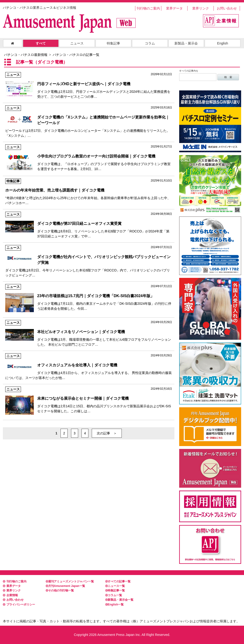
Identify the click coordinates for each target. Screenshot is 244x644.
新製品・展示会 (186, 43)
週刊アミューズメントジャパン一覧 (70, 581)
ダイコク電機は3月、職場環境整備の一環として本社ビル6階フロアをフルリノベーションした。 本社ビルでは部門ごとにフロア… (89, 333)
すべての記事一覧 (118, 581)
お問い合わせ (227, 8)
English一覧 (114, 605)
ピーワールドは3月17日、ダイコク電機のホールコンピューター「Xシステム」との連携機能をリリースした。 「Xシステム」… (89, 121)
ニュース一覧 (115, 586)
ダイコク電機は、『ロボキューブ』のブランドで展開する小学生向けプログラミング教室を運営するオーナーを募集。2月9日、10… (89, 158)
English (223, 43)
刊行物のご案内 (148, 8)
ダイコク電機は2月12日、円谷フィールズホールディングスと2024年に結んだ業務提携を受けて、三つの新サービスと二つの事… (89, 85)
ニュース (77, 43)
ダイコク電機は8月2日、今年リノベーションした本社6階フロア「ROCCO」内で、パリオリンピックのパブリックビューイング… (89, 261)
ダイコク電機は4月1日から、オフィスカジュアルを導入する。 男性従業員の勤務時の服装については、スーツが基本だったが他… (89, 366)
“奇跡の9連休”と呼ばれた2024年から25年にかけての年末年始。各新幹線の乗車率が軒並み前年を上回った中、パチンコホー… (89, 192)
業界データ (174, 8)
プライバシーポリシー (19, 605)
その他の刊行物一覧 (60, 590)
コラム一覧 (114, 595)
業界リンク (201, 8)
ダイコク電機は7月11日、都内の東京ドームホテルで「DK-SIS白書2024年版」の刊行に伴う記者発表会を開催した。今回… (89, 297)
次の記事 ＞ (107, 433)
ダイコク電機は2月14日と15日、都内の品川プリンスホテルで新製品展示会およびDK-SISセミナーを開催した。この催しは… (89, 400)
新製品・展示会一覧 (119, 600)
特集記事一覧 (115, 590)
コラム (150, 43)
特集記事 (113, 43)
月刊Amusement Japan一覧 (65, 586)
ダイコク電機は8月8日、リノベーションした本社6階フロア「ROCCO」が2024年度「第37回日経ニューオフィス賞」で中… (89, 225)
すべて (41, 43)
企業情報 (10, 595)
